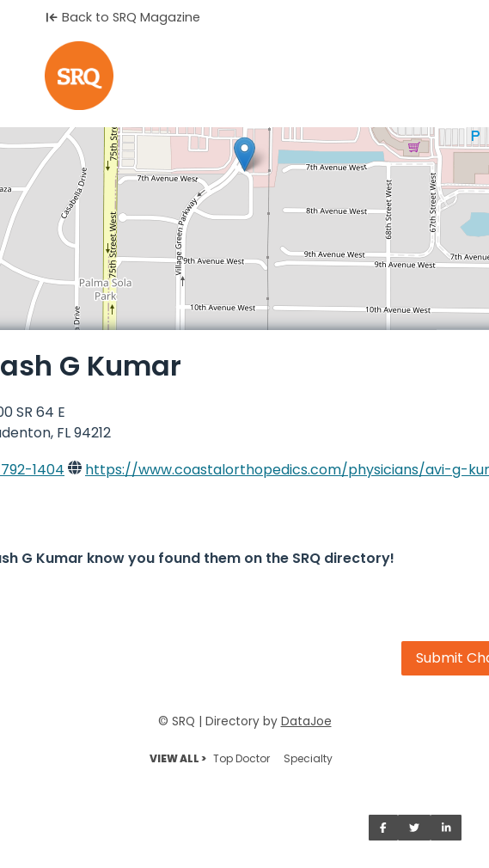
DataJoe (306, 721)
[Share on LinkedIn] (446, 828)
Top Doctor (241, 758)
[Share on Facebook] (383, 828)
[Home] (244, 76)
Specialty (308, 758)
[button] (244, 154)
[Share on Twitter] (414, 828)
